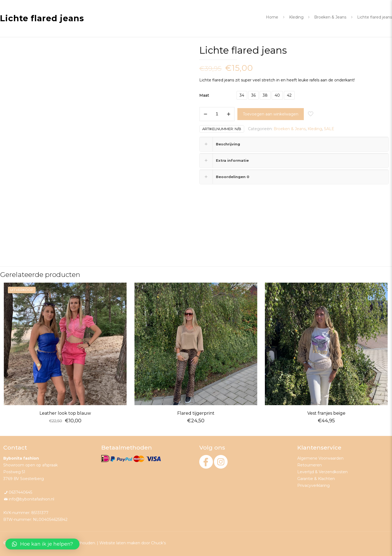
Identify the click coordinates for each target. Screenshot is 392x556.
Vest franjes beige (326, 413)
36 (253, 95)
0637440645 (20, 492)
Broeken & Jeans (330, 17)
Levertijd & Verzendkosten (322, 472)
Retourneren (310, 465)
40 (277, 95)
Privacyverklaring (313, 485)
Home (272, 17)
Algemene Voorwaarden (320, 458)
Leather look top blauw (65, 413)
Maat (204, 95)
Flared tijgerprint (196, 413)
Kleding (296, 17)
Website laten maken (120, 543)
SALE (329, 129)
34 (242, 95)
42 (289, 95)
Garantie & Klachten (316, 479)
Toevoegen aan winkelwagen (271, 114)
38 (265, 95)
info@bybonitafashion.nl (31, 499)
